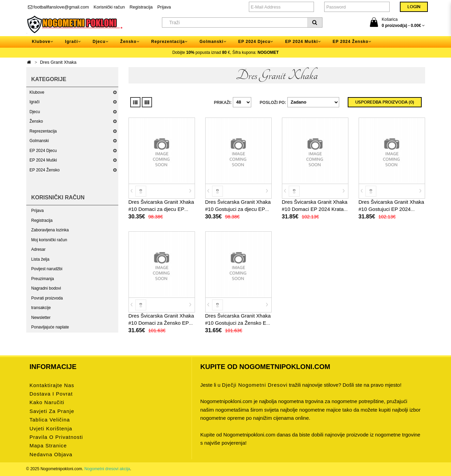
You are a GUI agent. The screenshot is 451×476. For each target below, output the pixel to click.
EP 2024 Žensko (45, 170)
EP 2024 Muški (43, 160)
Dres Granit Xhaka (58, 62)
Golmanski (39, 141)
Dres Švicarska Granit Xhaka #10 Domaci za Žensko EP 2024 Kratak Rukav (161, 323)
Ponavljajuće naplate (50, 327)
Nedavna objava (51, 454)
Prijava (164, 7)
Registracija (141, 7)
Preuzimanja (43, 279)
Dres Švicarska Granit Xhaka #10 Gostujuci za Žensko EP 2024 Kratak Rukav (238, 323)
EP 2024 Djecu (43, 151)
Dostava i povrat (51, 394)
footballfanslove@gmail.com (58, 7)
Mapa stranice (48, 446)
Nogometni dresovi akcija (107, 469)
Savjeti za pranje (52, 411)
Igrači (35, 102)
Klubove (37, 92)
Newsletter (41, 318)
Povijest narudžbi (47, 269)
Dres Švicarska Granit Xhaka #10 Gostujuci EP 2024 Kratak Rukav (392, 209)
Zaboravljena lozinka (50, 230)
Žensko (36, 121)
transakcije (41, 308)
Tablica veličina (50, 420)
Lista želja (40, 259)
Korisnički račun (109, 7)
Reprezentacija (43, 131)
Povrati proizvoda (47, 298)
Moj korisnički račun (49, 240)
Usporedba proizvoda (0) (385, 102)
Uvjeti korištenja (51, 428)
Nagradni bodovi (46, 288)
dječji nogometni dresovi (255, 385)
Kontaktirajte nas (52, 385)
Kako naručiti (47, 402)
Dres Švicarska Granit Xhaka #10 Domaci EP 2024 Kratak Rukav (315, 209)
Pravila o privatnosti (56, 437)
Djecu (35, 112)
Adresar (39, 249)
